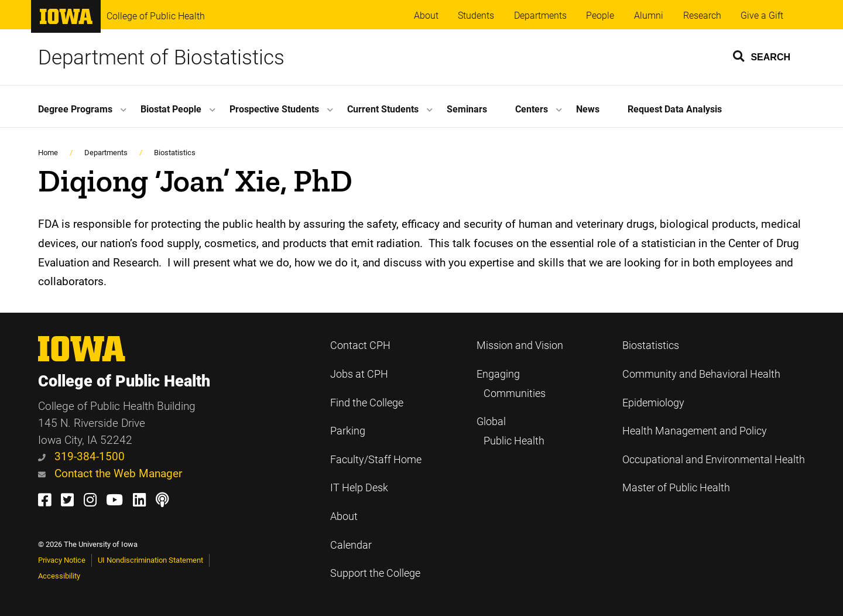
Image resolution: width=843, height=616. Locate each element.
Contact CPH (360, 345)
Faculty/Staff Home (376, 460)
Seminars (467, 109)
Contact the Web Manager (110, 473)
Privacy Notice (62, 560)
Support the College (375, 573)
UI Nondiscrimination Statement (150, 560)
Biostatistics (175, 153)
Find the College (367, 403)
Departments (540, 16)
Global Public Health (510, 431)
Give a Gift (762, 16)
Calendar (351, 545)
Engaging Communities (511, 384)
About (426, 16)
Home (48, 153)
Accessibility (59, 576)
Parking (348, 431)
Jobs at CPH (359, 374)
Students (476, 16)
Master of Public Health (676, 488)
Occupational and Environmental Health (714, 460)
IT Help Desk (359, 488)
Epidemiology (653, 403)
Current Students (383, 109)
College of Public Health (156, 16)
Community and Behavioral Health (701, 374)
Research (702, 16)
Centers (532, 109)
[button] (762, 56)
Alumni (649, 16)
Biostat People (171, 109)
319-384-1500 (81, 456)
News (588, 109)
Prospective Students (274, 109)
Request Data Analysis (675, 109)
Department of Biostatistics (161, 57)
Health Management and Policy (695, 431)
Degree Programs (75, 109)
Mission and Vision (520, 345)
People (600, 16)
